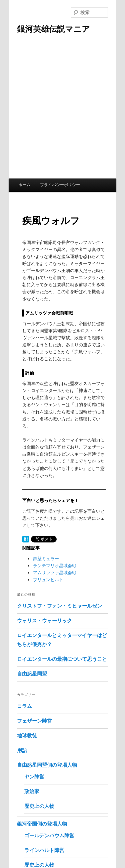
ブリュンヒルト (48, 580)
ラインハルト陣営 (44, 850)
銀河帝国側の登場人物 (42, 824)
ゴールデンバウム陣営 (49, 836)
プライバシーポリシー (60, 185)
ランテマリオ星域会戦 (55, 566)
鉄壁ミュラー (46, 559)
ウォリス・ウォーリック (44, 621)
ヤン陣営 (34, 777)
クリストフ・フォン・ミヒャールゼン (59, 606)
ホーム (24, 185)
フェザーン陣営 (34, 721)
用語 (22, 750)
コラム (24, 706)
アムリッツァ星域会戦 (55, 573)
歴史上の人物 (39, 806)
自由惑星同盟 (32, 674)
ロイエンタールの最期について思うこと (62, 659)
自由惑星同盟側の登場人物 (47, 765)
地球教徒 (27, 736)
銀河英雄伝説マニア (53, 29)
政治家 (32, 791)
